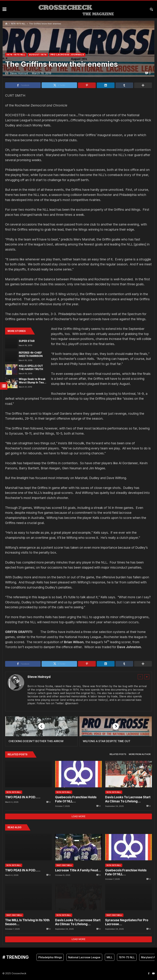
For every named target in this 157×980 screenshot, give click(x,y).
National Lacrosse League (84, 957)
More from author (140, 754)
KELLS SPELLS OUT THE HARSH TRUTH (31, 368)
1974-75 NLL (127, 957)
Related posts (118, 754)
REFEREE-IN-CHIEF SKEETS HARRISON (31, 354)
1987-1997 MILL (64, 865)
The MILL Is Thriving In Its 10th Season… (27, 922)
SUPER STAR (27, 341)
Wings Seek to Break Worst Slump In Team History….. (32, 381)
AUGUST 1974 (38, 55)
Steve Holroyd (39, 677)
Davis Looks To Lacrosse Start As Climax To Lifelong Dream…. (128, 799)
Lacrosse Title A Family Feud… (78, 870)
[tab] (118, 754)
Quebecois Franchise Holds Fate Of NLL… (76, 799)
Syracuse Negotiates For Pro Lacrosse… (127, 922)
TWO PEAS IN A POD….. (23, 797)
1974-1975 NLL (18, 24)
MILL (110, 957)
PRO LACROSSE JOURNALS (67, 55)
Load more (78, 816)
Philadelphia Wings (50, 957)
